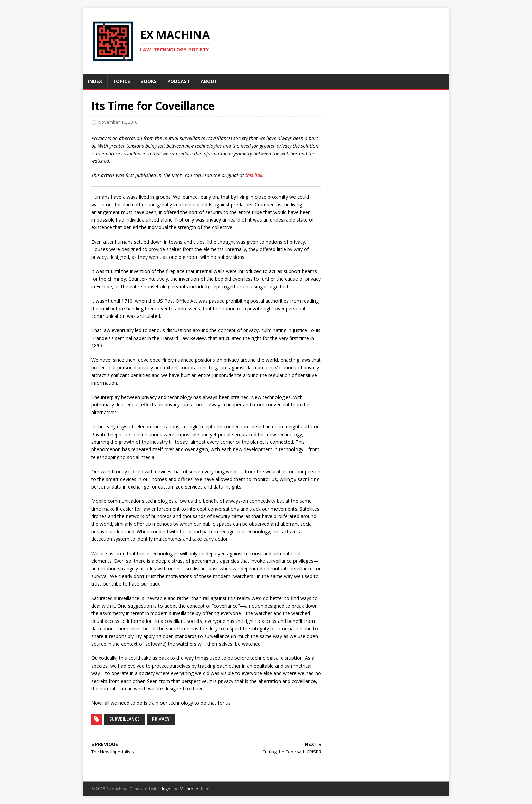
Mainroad (189, 789)
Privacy (161, 719)
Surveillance (125, 719)
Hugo (165, 789)
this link (254, 175)
